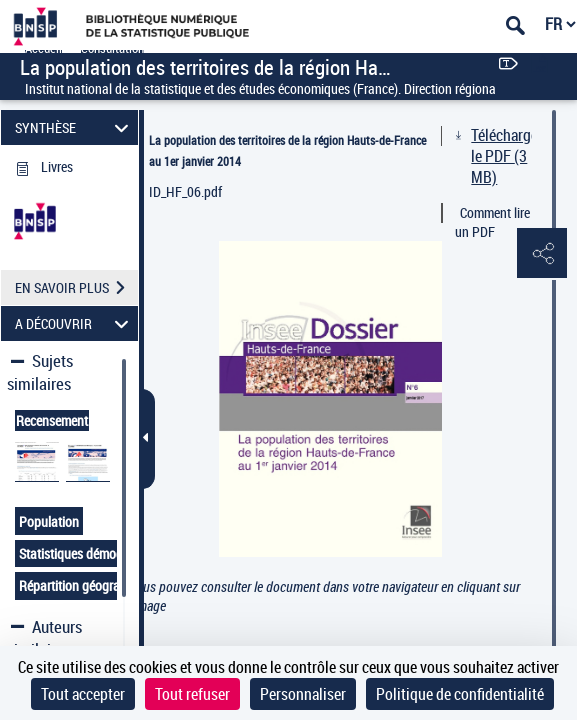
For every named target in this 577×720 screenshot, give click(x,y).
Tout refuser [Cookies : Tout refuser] (192, 694)
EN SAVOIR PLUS (76, 288)
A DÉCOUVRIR (75, 323)
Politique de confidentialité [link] (460, 694)
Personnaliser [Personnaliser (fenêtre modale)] (303, 694)
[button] (542, 254)
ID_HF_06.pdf (185, 191)
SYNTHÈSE (75, 127)
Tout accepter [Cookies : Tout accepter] (83, 694)
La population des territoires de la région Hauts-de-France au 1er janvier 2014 (287, 150)
